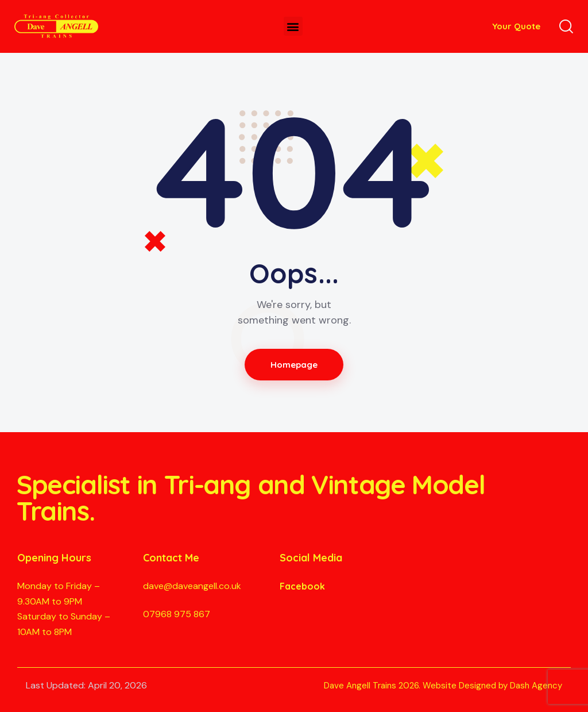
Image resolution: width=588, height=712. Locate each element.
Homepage (294, 365)
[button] (293, 26)
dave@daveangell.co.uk (192, 586)
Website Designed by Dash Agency (492, 686)
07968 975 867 (177, 614)
